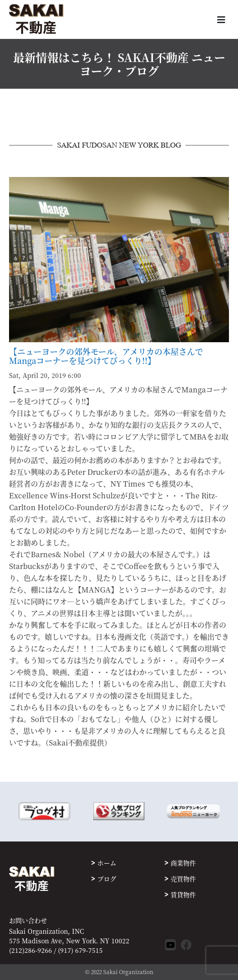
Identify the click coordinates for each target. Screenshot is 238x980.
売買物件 (183, 879)
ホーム (107, 863)
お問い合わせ (28, 920)
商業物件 (183, 863)
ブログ (107, 879)
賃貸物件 (183, 894)
